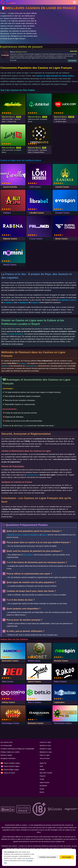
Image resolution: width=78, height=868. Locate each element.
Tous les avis (72, 61)
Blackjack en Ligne (46, 752)
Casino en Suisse (9, 773)
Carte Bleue (28, 555)
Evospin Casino (63, 213)
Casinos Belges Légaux (11, 770)
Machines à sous (14, 535)
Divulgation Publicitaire (8, 758)
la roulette (7, 302)
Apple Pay (43, 763)
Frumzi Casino (36, 239)
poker (44, 535)
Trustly (42, 779)
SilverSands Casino (63, 723)
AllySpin (7, 213)
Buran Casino (62, 239)
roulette (25, 535)
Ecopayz (22, 363)
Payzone (43, 776)
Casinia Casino (62, 187)
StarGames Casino (21, 52)
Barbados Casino (36, 723)
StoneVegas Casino (11, 723)
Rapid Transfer (45, 782)
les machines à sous (67, 300)
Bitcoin (42, 792)
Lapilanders (59, 702)
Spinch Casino (34, 682)
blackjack (34, 535)
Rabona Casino (10, 239)
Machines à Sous (45, 745)
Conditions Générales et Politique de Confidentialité (17, 749)
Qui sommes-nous (7, 742)
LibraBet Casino (37, 213)
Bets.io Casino (34, 702)
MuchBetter (43, 786)
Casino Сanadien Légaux (12, 763)
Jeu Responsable (6, 745)
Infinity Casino (8, 702)
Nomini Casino (10, 265)
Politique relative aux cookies (10, 752)
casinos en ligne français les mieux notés (54, 76)
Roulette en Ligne (45, 749)
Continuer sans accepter (48, 857)
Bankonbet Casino (10, 661)
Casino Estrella (10, 187)
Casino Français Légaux (12, 766)
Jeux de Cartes (45, 758)
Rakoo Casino (60, 682)
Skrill (41, 766)
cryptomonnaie (31, 366)
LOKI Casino (35, 187)
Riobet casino (34, 661)
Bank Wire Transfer (46, 773)
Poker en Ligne (45, 755)
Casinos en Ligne (45, 742)
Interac (42, 789)
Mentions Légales (6, 755)
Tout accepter (67, 857)
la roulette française (15, 334)
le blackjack (22, 302)
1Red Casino (8, 682)
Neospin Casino (61, 661)
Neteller (4, 366)
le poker (34, 302)
